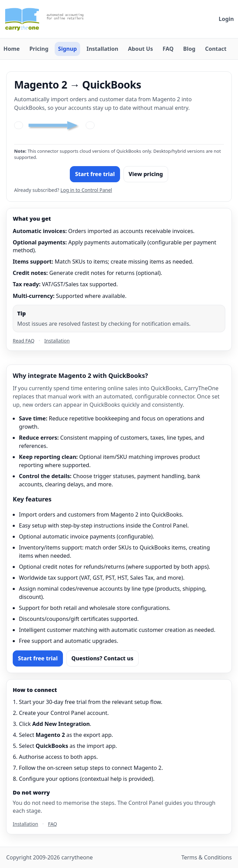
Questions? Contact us (102, 658)
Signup (68, 49)
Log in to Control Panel (86, 190)
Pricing (39, 49)
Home (12, 49)
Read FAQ (24, 341)
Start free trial (95, 174)
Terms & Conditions (207, 857)
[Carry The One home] (48, 19)
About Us (140, 49)
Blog (190, 49)
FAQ (168, 49)
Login (226, 19)
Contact (216, 49)
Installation (102, 49)
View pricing (146, 174)
